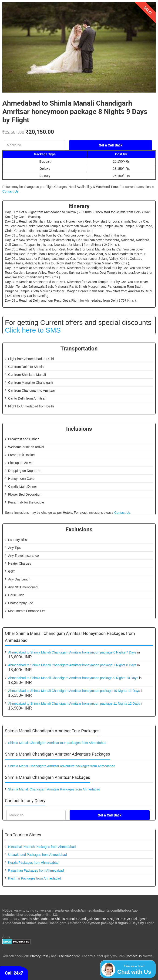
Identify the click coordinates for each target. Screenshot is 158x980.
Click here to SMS (33, 330)
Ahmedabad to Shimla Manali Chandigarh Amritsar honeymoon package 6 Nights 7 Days (72, 652)
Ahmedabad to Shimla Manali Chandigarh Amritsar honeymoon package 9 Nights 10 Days (73, 678)
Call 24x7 (14, 973)
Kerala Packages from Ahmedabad (33, 863)
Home (25, 919)
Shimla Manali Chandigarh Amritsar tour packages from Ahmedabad (57, 743)
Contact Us (10, 191)
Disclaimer (65, 956)
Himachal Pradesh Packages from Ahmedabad (42, 847)
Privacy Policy (40, 956)
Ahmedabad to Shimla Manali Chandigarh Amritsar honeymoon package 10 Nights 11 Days (74, 691)
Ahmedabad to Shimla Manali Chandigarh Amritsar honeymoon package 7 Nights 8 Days (72, 665)
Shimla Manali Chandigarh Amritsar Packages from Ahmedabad (54, 789)
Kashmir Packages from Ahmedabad (35, 878)
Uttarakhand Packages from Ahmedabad (37, 855)
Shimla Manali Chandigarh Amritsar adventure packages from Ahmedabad (62, 766)
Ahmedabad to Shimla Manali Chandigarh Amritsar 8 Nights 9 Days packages (89, 919)
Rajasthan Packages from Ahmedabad (36, 870)
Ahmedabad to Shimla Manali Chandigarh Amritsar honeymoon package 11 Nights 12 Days (74, 703)
